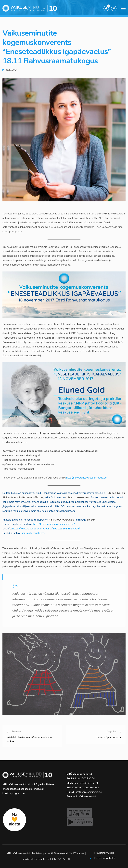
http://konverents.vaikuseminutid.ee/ (87, 478)
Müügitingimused (104, 853)
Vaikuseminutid (87, 796)
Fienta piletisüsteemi (33, 533)
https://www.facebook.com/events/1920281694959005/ (46, 529)
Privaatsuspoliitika (105, 858)
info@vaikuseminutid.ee (88, 792)
